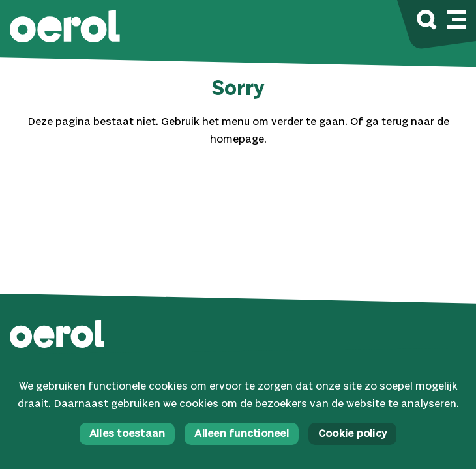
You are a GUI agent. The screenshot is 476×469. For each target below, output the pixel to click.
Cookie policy (352, 434)
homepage (237, 140)
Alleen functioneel (242, 434)
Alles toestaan (127, 434)
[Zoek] (427, 22)
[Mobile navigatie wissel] (456, 18)
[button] (65, 28)
